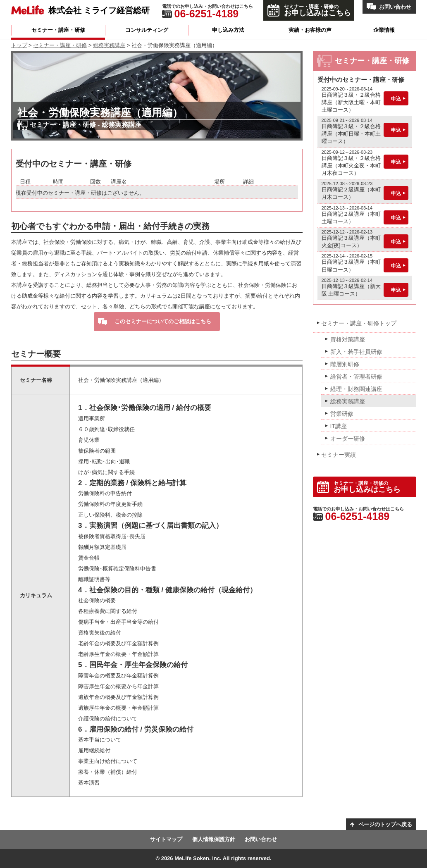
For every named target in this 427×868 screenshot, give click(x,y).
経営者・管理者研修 (356, 377)
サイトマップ (166, 839)
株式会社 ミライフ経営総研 (99, 10)
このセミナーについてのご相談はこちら (163, 321)
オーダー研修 (348, 439)
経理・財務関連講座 (356, 389)
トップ (19, 45)
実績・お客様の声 (310, 30)
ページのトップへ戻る (385, 824)
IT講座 (339, 426)
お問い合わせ (395, 7)
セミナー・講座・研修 (58, 30)
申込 (396, 99)
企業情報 (384, 30)
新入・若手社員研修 (356, 352)
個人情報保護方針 (214, 839)
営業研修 (342, 414)
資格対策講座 (348, 339)
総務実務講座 (109, 45)
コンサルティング (147, 30)
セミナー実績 (339, 455)
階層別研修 (345, 364)
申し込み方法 (228, 30)
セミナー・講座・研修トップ (359, 323)
